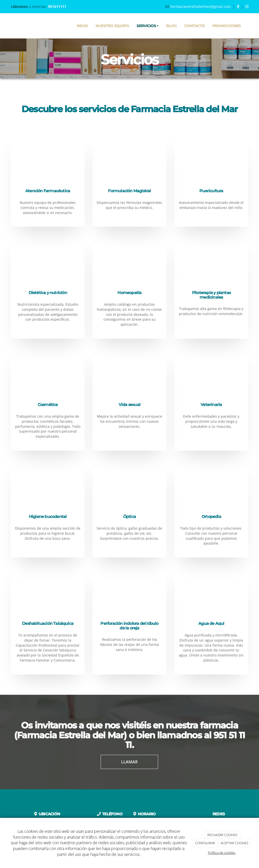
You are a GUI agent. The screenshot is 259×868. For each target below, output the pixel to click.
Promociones (227, 26)
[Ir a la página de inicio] (9, 26)
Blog (171, 26)
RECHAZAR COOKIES (222, 835)
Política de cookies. (222, 853)
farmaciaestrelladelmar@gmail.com (201, 6)
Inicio (82, 26)
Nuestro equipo (112, 26)
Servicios (148, 26)
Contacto (195, 26)
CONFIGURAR (205, 843)
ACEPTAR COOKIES (234, 843)
